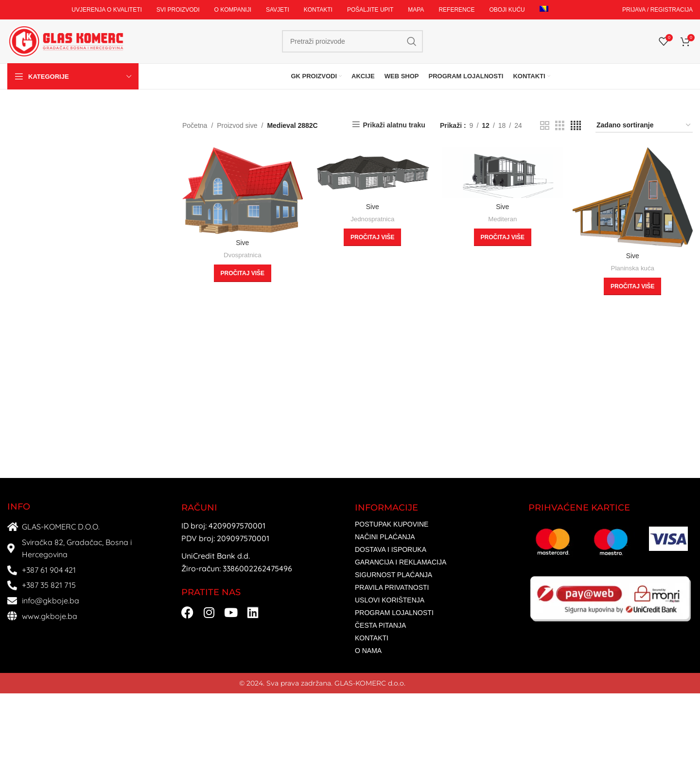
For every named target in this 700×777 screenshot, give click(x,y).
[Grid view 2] (545, 126)
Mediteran (502, 219)
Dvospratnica (243, 255)
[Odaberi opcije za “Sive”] (243, 273)
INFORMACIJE (386, 508)
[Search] (352, 41)
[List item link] (437, 524)
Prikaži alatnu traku (394, 125)
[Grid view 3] (560, 126)
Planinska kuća (633, 268)
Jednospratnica (372, 219)
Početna (195, 125)
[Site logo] (66, 41)
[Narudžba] (644, 126)
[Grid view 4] (576, 126)
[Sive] (243, 191)
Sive (242, 243)
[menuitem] (544, 10)
